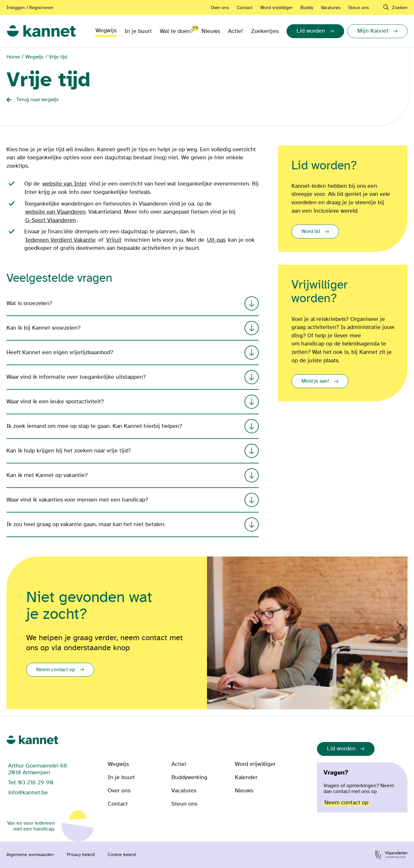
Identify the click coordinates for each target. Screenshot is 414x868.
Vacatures (331, 8)
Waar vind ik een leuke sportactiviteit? (133, 402)
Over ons (220, 8)
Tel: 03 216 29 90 (31, 783)
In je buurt (138, 31)
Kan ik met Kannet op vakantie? (133, 475)
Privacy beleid (81, 855)
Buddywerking (189, 777)
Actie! (235, 31)
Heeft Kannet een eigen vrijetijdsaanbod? (133, 353)
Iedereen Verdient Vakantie (60, 240)
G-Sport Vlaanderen (51, 220)
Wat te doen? (177, 30)
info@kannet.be (28, 793)
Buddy (307, 8)
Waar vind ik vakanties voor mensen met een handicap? (133, 500)
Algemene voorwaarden (30, 855)
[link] (41, 31)
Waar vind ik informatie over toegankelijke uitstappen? (133, 377)
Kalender (246, 777)
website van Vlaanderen (55, 212)
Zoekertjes (265, 31)
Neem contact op (56, 670)
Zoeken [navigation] (400, 8)
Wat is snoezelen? (133, 303)
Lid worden (341, 749)
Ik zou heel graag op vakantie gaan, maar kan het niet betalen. (133, 524)
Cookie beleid (122, 855)
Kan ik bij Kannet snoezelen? (133, 328)
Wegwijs (106, 31)
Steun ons (359, 8)
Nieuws (211, 31)
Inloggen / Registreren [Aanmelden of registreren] (30, 8)
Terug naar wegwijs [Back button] (38, 100)
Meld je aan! (315, 381)
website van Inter (65, 184)
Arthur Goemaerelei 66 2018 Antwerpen (38, 769)
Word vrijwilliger (277, 8)
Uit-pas (216, 240)
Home (13, 57)
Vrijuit (114, 240)
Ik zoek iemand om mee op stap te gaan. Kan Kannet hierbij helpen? (133, 426)
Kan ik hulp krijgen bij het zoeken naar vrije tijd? (133, 451)
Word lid (311, 231)
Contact (245, 8)
